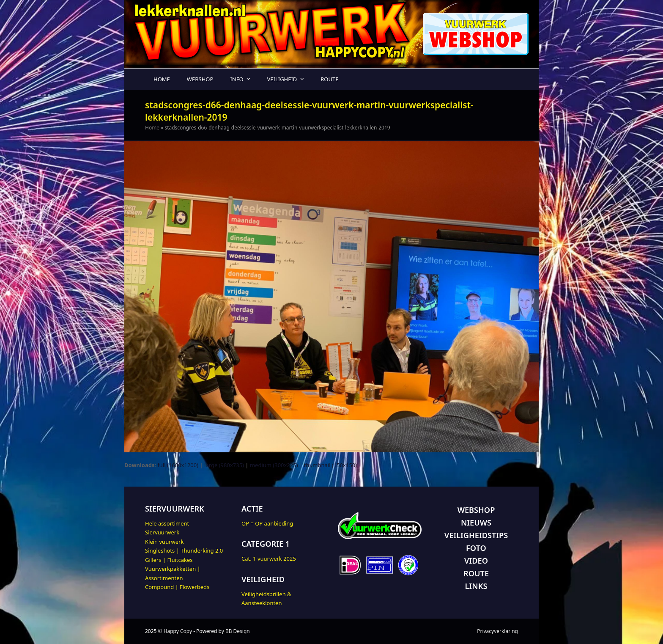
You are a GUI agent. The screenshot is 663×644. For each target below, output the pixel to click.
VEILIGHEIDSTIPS (476, 535)
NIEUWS (476, 523)
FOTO (476, 548)
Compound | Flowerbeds (177, 587)
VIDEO (476, 561)
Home (152, 128)
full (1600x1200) (178, 465)
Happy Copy (178, 631)
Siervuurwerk (162, 532)
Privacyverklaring (497, 631)
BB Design (238, 631)
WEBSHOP (476, 510)
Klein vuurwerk (164, 542)
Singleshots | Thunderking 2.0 (184, 550)
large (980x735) (224, 465)
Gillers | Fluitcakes (169, 560)
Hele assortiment (167, 523)
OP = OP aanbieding (267, 523)
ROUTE (476, 573)
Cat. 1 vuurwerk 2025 (269, 559)
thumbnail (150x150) (331, 465)
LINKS (476, 586)
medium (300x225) (274, 465)
